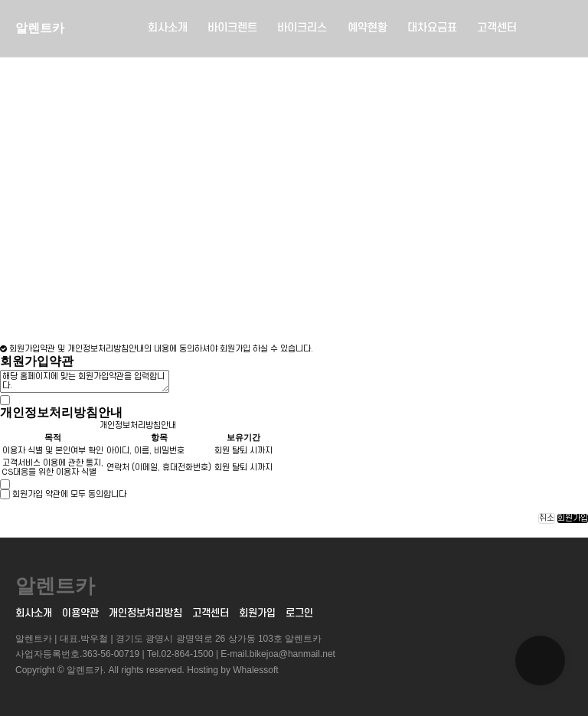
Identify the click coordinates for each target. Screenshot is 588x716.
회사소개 (168, 28)
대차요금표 (432, 28)
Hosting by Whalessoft (232, 670)
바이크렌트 (232, 28)
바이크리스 (302, 28)
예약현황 (367, 28)
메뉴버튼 (559, 29)
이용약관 (80, 613)
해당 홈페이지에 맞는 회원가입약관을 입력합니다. (85, 381)
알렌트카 (40, 28)
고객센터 (497, 28)
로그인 (299, 613)
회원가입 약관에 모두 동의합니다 (69, 495)
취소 (547, 518)
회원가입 (573, 518)
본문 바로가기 (0, 0)
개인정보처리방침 (145, 613)
